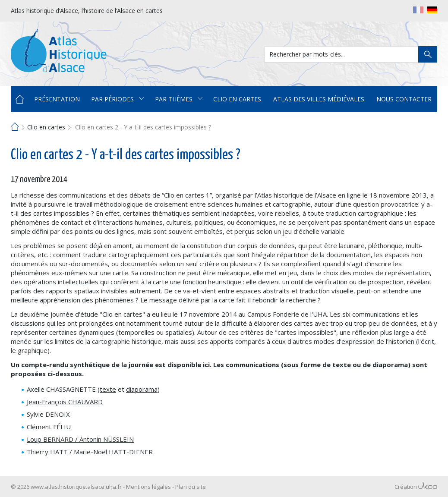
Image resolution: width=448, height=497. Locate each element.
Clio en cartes (237, 99)
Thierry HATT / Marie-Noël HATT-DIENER (90, 452)
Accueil (20, 99)
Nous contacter (404, 99)
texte (108, 389)
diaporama (142, 389)
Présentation (57, 99)
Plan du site (191, 487)
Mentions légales (148, 487)
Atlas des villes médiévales (319, 99)
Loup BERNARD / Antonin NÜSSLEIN (80, 439)
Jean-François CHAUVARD (65, 402)
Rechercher (428, 54)
